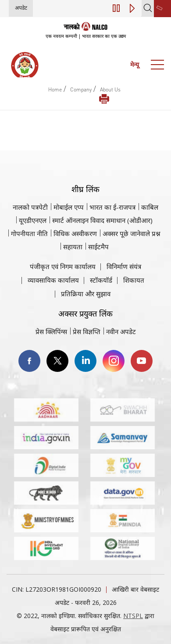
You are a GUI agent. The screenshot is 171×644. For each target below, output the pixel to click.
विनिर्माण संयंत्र (124, 266)
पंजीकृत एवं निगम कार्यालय (63, 266)
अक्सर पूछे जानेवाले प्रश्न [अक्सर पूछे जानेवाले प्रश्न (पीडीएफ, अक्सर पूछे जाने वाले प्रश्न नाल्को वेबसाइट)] (132, 233)
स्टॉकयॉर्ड (101, 280)
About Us (110, 89)
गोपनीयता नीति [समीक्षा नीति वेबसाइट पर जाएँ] (29, 233)
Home (55, 89)
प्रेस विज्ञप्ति (87, 331)
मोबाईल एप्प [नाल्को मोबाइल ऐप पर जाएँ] (69, 207)
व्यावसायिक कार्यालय (53, 280)
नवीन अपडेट (121, 331)
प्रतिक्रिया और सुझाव (86, 294)
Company (81, 89)
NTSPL (133, 616)
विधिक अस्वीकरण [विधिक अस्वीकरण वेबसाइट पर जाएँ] (75, 233)
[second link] (162, 9)
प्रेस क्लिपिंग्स (51, 331)
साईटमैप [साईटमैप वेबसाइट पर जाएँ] (98, 247)
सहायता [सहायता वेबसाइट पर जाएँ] (73, 247)
